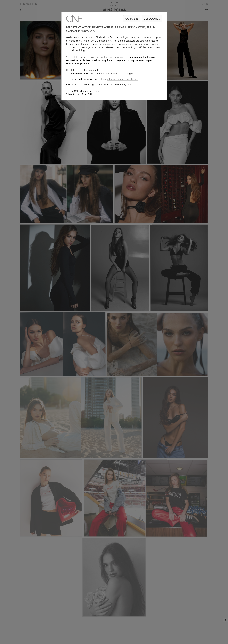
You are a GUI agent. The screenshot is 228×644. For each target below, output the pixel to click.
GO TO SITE (132, 19)
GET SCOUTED (152, 19)
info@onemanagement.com (122, 80)
